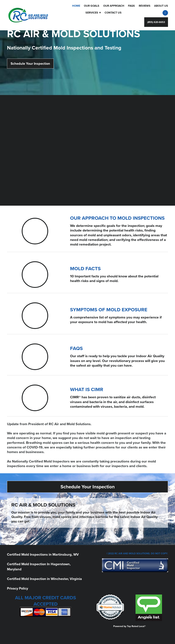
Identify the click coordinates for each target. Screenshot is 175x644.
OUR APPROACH (114, 6)
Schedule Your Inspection (30, 63)
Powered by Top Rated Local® (130, 626)
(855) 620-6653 (156, 22)
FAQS (131, 6)
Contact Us (113, 13)
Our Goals (92, 6)
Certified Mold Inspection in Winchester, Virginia (44, 579)
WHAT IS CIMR (87, 389)
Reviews (145, 6)
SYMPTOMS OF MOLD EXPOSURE (109, 310)
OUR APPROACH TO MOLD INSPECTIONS (117, 218)
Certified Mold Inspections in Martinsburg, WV (43, 554)
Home (76, 6)
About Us (161, 6)
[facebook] (165, 13)
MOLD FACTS (85, 268)
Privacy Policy (18, 588)
